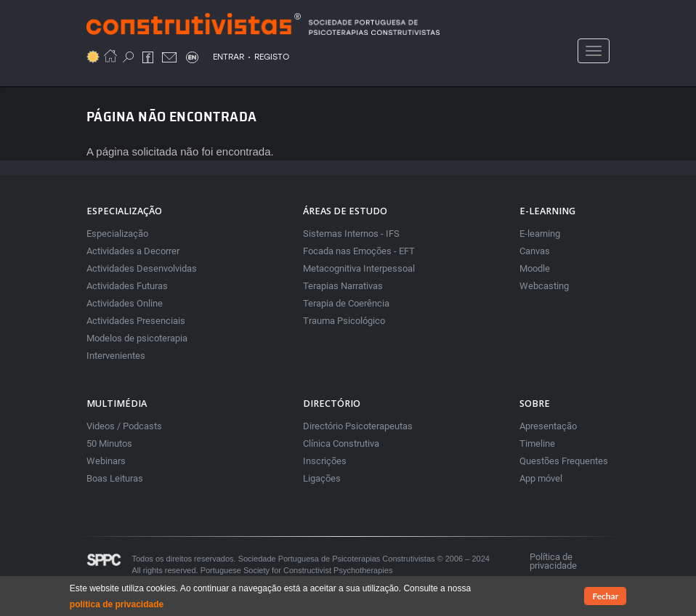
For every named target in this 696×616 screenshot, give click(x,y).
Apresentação (548, 426)
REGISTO (272, 57)
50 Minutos (109, 443)
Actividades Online (125, 303)
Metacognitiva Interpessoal (359, 268)
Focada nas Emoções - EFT (359, 251)
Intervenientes (116, 356)
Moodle (535, 268)
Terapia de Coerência (346, 303)
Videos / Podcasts (124, 426)
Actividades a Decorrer (133, 251)
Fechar (605, 597)
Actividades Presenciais (136, 321)
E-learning (540, 234)
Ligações (322, 478)
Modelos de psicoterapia (137, 338)
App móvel (541, 478)
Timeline (537, 443)
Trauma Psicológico (344, 321)
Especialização (117, 234)
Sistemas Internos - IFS (351, 234)
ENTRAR (228, 57)
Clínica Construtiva (341, 443)
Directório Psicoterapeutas (358, 426)
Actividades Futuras (127, 286)
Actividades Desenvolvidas (142, 268)
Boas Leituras (115, 478)
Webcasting (544, 286)
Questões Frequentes (564, 461)
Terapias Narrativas (343, 286)
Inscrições (325, 461)
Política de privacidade (553, 561)
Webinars (106, 461)
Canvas (535, 251)
